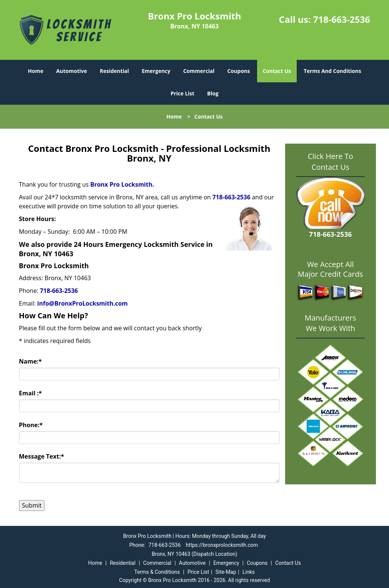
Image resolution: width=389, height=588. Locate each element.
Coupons (238, 71)
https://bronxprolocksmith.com (222, 545)
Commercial (199, 71)
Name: (30, 361)
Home (36, 71)
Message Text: (42, 456)
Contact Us (277, 71)
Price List (182, 93)
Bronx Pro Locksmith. (122, 184)
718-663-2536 (342, 19)
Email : (31, 393)
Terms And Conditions (333, 71)
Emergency (156, 71)
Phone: (31, 425)
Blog (213, 93)
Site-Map (226, 572)
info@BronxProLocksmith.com (83, 303)
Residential (114, 71)
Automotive (72, 71)
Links (249, 572)
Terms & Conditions (157, 572)
